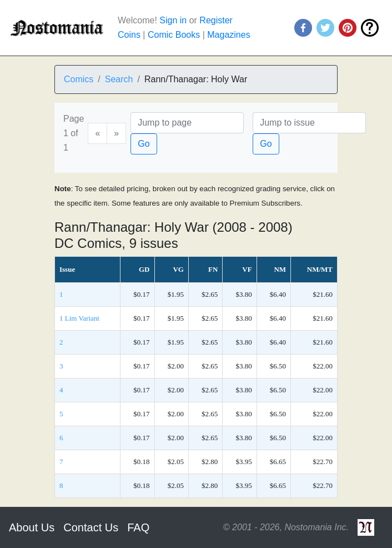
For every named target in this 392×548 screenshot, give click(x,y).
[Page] (187, 123)
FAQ (138, 527)
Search (119, 79)
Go (144, 144)
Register (216, 20)
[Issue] (309, 123)
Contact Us (91, 527)
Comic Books (174, 35)
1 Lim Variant (79, 318)
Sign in (173, 20)
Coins (129, 35)
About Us (32, 527)
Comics (79, 79)
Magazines (228, 35)
